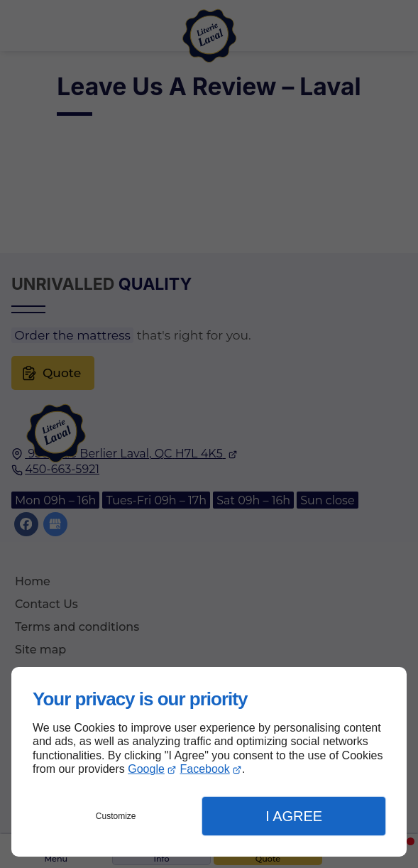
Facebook (205, 769)
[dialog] (209, 762)
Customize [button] (116, 816)
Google (146, 769)
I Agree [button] (294, 816)
